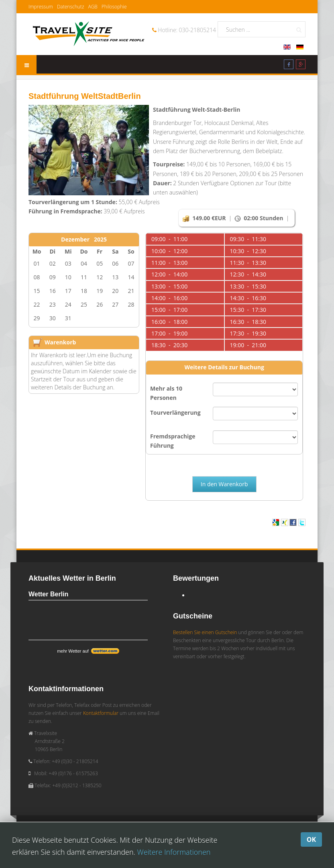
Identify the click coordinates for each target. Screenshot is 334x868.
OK (311, 839)
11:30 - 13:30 (248, 263)
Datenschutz (71, 7)
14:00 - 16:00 (169, 298)
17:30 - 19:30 (248, 333)
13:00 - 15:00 (169, 286)
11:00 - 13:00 (169, 263)
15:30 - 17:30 (248, 310)
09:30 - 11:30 (248, 239)
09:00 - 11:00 (169, 239)
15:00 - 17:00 (169, 310)
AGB (93, 7)
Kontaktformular (101, 713)
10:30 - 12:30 (248, 251)
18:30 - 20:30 (169, 345)
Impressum (41, 7)
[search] (262, 29)
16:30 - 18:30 (248, 322)
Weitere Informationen (174, 852)
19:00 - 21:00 (248, 345)
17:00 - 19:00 (169, 333)
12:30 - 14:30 (248, 274)
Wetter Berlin (48, 594)
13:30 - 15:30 (248, 286)
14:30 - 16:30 (248, 298)
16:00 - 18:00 (169, 322)
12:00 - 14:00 (169, 274)
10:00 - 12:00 (169, 251)
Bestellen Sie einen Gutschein (205, 632)
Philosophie (114, 7)
